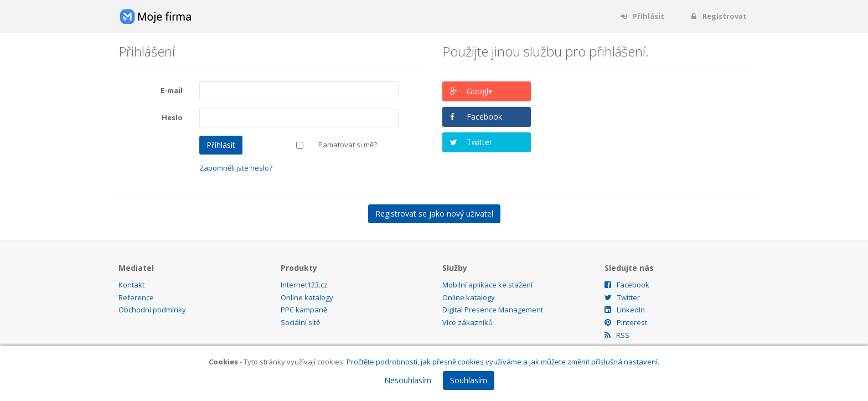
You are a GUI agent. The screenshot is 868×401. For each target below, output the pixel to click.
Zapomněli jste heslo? (236, 168)
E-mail (172, 90)
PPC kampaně (304, 310)
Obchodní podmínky (152, 310)
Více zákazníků (467, 322)
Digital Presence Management (493, 310)
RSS (617, 335)
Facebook (484, 117)
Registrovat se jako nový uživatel (434, 214)
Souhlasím (469, 380)
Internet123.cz (304, 285)
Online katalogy (307, 297)
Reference (136, 297)
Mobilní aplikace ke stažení (487, 285)
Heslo (172, 117)
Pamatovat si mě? (348, 145)
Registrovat (718, 16)
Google (480, 91)
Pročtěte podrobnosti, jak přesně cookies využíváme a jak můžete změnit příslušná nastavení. (503, 362)
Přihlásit (642, 16)
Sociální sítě (300, 322)
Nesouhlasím (408, 380)
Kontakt (131, 285)
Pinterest (626, 322)
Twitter (479, 142)
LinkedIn (625, 310)
